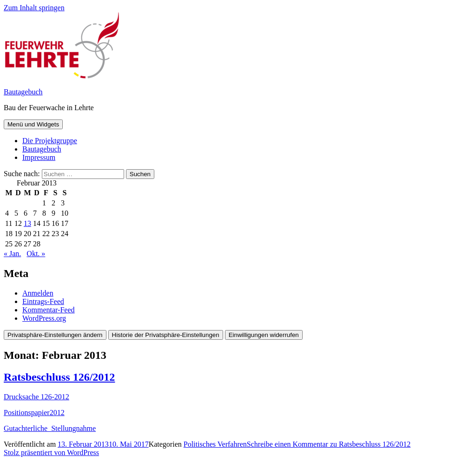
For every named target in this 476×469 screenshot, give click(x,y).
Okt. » (36, 254)
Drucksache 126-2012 (36, 397)
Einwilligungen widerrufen (264, 335)
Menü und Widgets (33, 124)
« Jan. (12, 254)
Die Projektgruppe (50, 141)
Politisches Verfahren (215, 444)
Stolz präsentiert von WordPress (51, 452)
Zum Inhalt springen (34, 8)
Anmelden (38, 293)
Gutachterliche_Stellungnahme (50, 428)
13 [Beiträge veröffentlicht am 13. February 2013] (27, 223)
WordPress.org (44, 318)
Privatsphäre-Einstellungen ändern (55, 335)
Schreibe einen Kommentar (329, 444)
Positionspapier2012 (34, 413)
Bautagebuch (23, 92)
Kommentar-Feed (49, 310)
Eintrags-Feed (43, 301)
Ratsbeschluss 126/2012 (59, 377)
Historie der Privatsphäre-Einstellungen (166, 335)
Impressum (39, 157)
